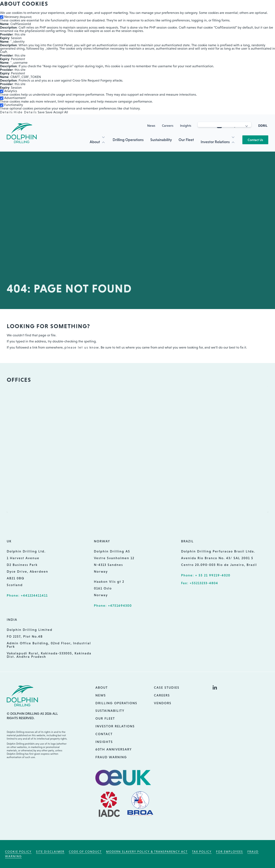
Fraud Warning (111, 757)
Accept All (61, 112)
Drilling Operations (128, 140)
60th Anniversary (114, 749)
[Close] (247, 127)
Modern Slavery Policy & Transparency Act (147, 852)
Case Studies (167, 687)
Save (41, 112)
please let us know (82, 347)
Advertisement (15, 98)
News (151, 126)
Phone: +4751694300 (113, 605)
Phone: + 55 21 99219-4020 (206, 575)
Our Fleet (186, 140)
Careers (168, 126)
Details (6, 112)
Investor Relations (215, 142)
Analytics (11, 91)
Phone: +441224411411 (27, 595)
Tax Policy (202, 852)
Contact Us (255, 140)
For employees (230, 852)
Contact (104, 734)
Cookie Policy (18, 852)
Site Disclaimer (50, 852)
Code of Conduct (85, 852)
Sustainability (161, 140)
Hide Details (25, 112)
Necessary (18, 17)
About (95, 142)
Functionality (14, 105)
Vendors (163, 703)
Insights (186, 126)
